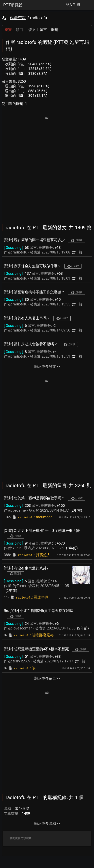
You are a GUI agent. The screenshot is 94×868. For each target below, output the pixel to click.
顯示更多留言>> (47, 678)
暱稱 (55, 30)
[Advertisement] (47, 168)
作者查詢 (18, 18)
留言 (43, 30)
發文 (32, 30)
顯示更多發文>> (47, 366)
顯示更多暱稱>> (47, 823)
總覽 (8, 30)
